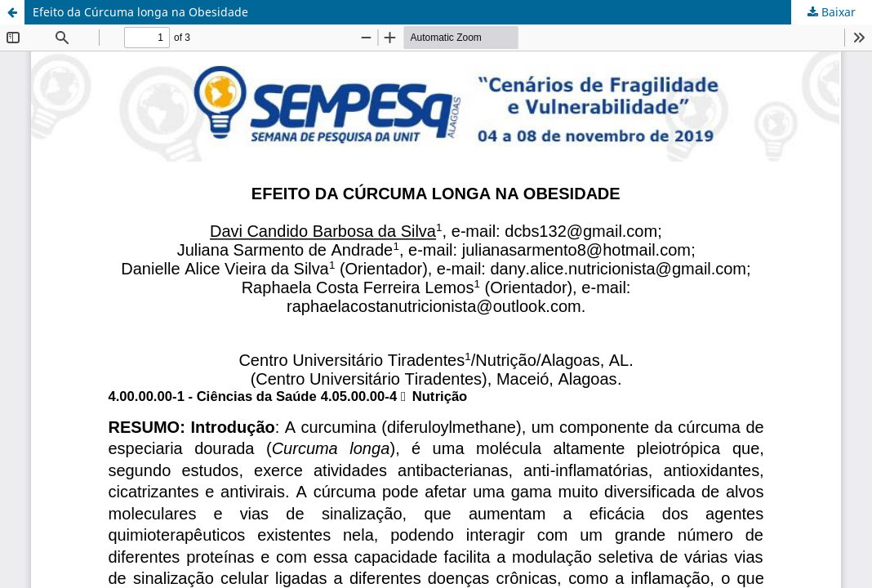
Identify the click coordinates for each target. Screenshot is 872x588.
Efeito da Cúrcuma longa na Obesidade (140, 12)
